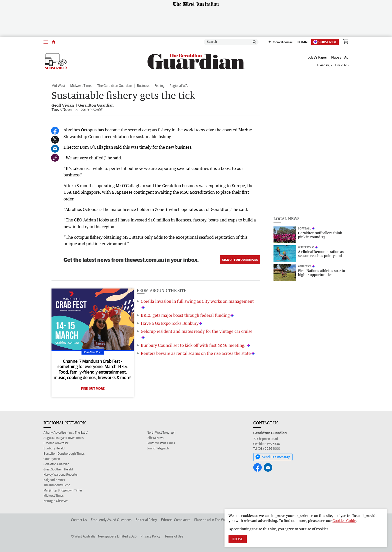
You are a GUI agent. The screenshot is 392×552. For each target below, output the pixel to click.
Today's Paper (316, 57)
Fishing (159, 86)
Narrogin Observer (56, 501)
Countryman (52, 459)
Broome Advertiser (56, 443)
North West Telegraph (161, 433)
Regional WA (178, 86)
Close (238, 539)
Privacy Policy (150, 536)
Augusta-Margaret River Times (63, 438)
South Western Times (161, 443)
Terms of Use (174, 536)
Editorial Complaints (176, 520)
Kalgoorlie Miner (54, 480)
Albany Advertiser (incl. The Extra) (66, 433)
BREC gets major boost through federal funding (185, 315)
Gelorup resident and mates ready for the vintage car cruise (197, 331)
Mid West (58, 86)
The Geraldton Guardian (115, 86)
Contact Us (79, 520)
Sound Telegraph (158, 448)
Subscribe (325, 42)
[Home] (54, 42)
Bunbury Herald (54, 448)
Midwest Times (81, 86)
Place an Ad (340, 57)
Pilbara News (155, 438)
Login (302, 42)
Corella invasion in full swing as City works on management (197, 301)
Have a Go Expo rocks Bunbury (170, 323)
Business (143, 86)
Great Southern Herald (58, 469)
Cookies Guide (344, 521)
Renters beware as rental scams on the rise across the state (196, 353)
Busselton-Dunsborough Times (64, 454)
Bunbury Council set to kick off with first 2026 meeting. (194, 345)
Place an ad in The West (211, 520)
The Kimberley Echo (57, 485)
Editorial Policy (146, 520)
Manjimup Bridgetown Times (63, 490)
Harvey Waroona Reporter (61, 475)
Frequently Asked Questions (111, 520)
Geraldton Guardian (56, 464)
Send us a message (273, 457)
